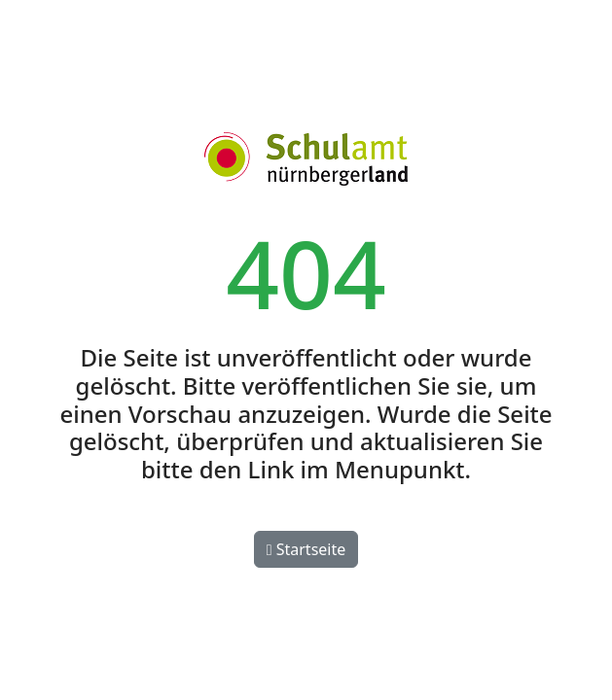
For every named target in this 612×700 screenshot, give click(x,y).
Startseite (306, 549)
